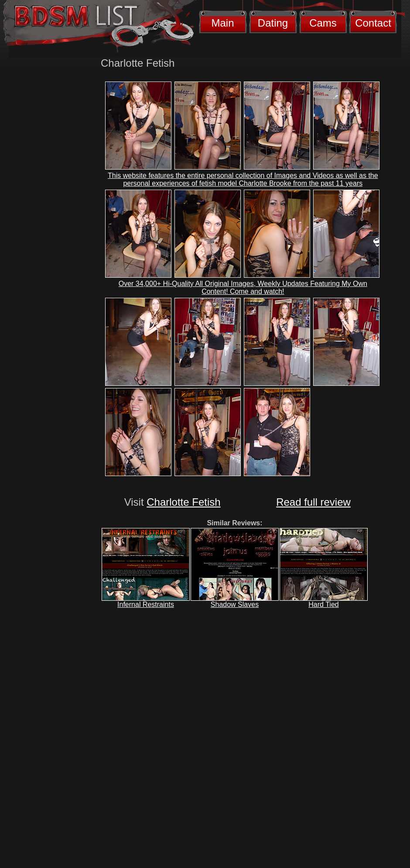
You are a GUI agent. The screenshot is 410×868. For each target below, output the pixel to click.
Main (222, 23)
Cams (323, 23)
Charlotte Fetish (183, 502)
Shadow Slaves (235, 604)
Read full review (313, 502)
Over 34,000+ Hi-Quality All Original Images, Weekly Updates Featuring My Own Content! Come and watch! (243, 288)
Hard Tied (323, 604)
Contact (373, 23)
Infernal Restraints (146, 604)
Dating (273, 23)
